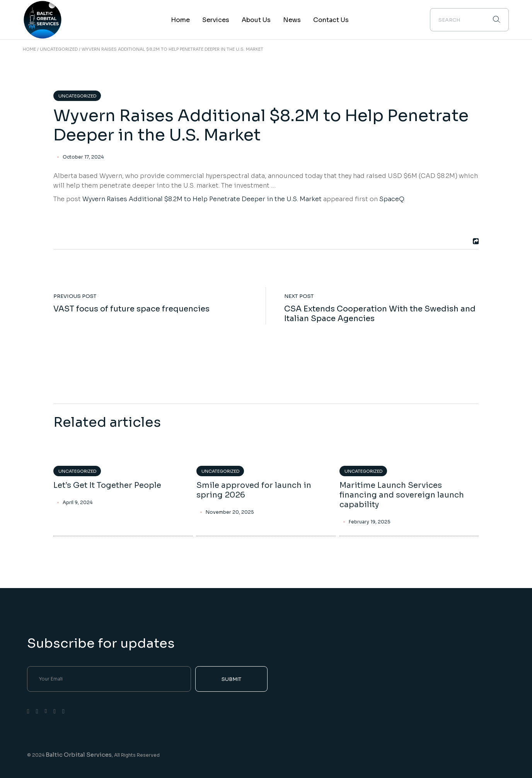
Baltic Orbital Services (79, 755)
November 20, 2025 (230, 512)
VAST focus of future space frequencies (131, 309)
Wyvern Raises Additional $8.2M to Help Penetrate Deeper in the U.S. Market (202, 199)
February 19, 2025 (370, 522)
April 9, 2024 (78, 503)
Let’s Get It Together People (107, 485)
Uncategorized (59, 49)
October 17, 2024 (83, 157)
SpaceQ (392, 199)
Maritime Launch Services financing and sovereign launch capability (402, 495)
